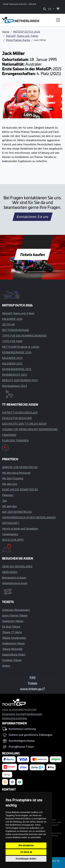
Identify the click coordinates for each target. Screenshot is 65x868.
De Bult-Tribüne (11, 627)
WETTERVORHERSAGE (16, 330)
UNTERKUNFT (11, 523)
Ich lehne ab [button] (26, 852)
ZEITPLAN (8, 324)
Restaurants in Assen (14, 578)
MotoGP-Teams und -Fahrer (22, 36)
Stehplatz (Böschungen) (16, 610)
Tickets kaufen (32, 254)
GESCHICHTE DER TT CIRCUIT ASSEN (24, 424)
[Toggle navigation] (58, 20)
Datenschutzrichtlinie (15, 718)
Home (6, 32)
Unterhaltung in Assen (15, 583)
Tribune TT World (12, 632)
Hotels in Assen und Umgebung (20, 528)
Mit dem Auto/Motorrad (16, 473)
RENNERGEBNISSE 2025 (17, 369)
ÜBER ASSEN (10, 572)
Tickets (32, 683)
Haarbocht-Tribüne (13, 621)
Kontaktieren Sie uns (32, 217)
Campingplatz (10, 534)
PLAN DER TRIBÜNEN (15, 440)
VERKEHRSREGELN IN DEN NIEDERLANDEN (29, 517)
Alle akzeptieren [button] (26, 845)
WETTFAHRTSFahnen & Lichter (21, 347)
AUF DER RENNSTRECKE (17, 512)
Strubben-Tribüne (12, 660)
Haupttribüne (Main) (14, 654)
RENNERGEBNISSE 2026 (17, 352)
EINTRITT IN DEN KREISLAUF (20, 412)
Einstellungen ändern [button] (26, 859)
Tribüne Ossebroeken (14, 638)
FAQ (33, 677)
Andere (6, 666)
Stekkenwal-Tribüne (13, 643)
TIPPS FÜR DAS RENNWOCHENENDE (24, 336)
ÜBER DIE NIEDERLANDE (17, 566)
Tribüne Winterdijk (12, 649)
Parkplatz (8, 495)
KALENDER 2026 (12, 319)
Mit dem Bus (9, 506)
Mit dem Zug (10, 484)
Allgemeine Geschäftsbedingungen (22, 714)
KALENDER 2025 (12, 363)
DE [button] (50, 9)
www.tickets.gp (32, 689)
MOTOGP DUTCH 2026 (27, 32)
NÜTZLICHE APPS (13, 540)
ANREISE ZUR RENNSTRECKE (20, 467)
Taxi (4, 501)
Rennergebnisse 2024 (14, 386)
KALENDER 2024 (12, 358)
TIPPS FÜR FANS (12, 341)
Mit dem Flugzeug (13, 478)
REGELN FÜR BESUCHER (17, 418)
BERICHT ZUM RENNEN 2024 (20, 380)
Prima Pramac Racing (18, 40)
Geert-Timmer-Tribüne (15, 615)
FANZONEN (9, 435)
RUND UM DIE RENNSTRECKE (20, 489)
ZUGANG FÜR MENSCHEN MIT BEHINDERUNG (30, 429)
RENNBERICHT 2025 (15, 375)
